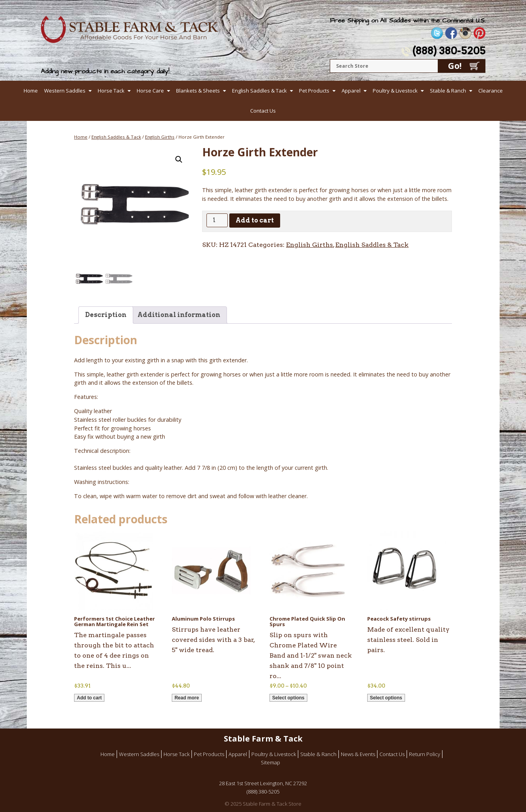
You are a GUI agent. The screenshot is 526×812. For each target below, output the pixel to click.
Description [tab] (106, 315)
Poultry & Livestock (395, 91)
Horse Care (150, 91)
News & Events (358, 754)
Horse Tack (111, 91)
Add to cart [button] (89, 698)
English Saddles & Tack (259, 91)
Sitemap (270, 762)
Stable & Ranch (448, 91)
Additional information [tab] (179, 315)
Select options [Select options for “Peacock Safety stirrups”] (386, 698)
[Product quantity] (217, 220)
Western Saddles (65, 91)
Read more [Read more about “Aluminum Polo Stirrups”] (187, 698)
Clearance (491, 91)
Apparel (351, 91)
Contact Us (263, 111)
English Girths (160, 137)
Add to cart (255, 220)
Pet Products (314, 91)
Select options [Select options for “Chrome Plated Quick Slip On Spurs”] (288, 698)
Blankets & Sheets (198, 91)
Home (31, 91)
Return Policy (425, 754)
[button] (179, 159)
